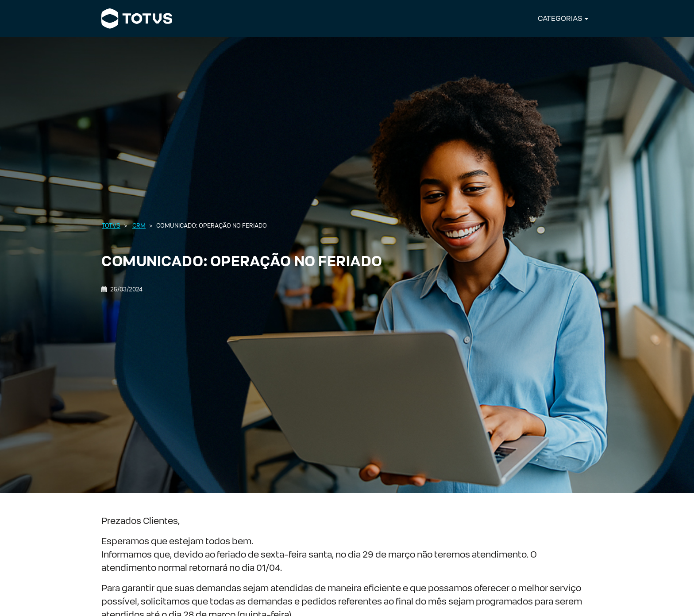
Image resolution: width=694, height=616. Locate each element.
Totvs (111, 226)
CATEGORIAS (560, 18)
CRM (139, 226)
